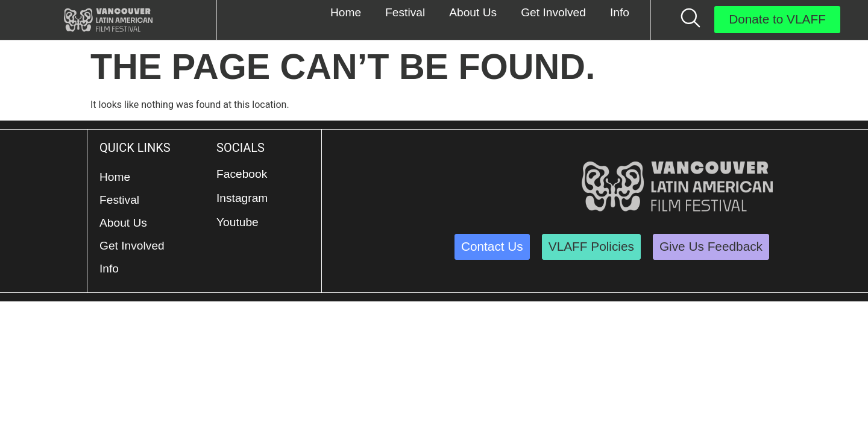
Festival (119, 200)
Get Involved (132, 246)
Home (115, 177)
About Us (123, 223)
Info (109, 269)
